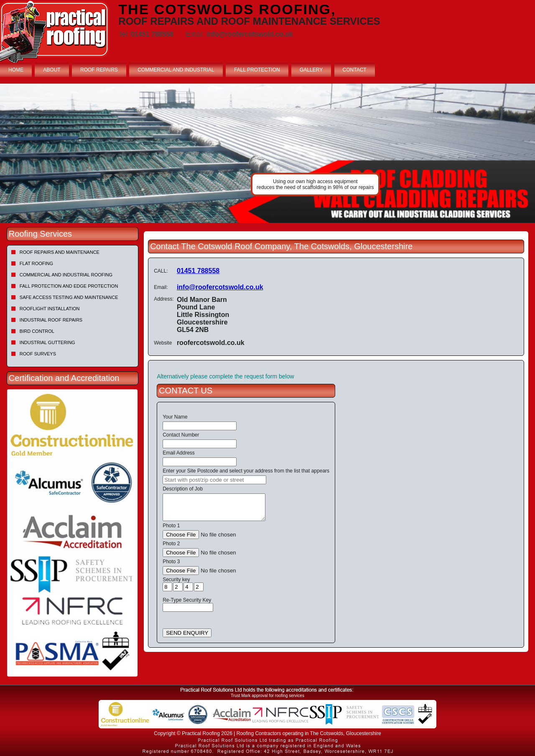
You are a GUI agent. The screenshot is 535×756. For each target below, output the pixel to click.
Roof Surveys (38, 354)
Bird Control (37, 331)
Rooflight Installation (50, 309)
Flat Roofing (36, 263)
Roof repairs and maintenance (60, 252)
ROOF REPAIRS (99, 70)
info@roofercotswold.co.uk (220, 287)
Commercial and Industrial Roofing (66, 275)
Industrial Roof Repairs (51, 320)
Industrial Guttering (47, 342)
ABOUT (52, 70)
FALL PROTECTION (257, 70)
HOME (16, 70)
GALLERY (311, 70)
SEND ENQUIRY (187, 633)
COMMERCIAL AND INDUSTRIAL (176, 70)
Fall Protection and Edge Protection (69, 286)
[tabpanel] (267, 153)
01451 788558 (198, 271)
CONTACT (355, 70)
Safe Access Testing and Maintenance (69, 297)
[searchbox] (214, 480)
